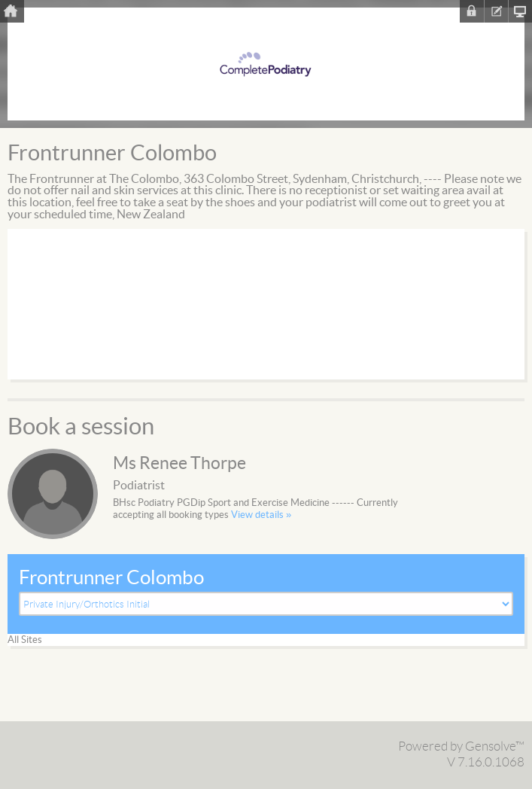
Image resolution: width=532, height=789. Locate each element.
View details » (261, 515)
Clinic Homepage (520, 11)
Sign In (472, 11)
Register (496, 11)
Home (12, 11)
